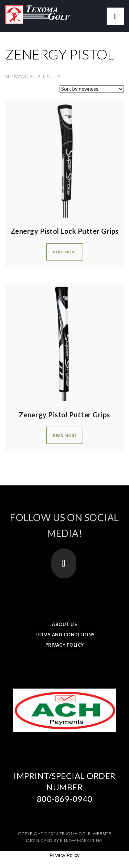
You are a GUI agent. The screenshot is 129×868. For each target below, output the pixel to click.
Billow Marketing (81, 840)
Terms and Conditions (65, 635)
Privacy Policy (65, 645)
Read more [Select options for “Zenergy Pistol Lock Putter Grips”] (65, 252)
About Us (64, 624)
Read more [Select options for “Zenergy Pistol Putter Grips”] (65, 435)
